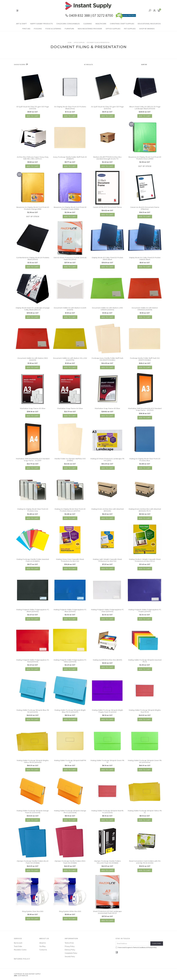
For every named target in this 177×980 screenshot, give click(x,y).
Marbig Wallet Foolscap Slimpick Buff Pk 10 (70, 762)
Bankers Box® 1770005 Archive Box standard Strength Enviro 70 (107, 159)
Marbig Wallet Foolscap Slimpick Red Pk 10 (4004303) (107, 812)
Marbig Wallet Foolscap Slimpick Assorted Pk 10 (145, 661)
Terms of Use (69, 943)
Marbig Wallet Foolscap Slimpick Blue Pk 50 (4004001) (33, 712)
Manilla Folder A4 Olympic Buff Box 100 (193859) (70, 460)
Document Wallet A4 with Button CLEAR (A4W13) (70, 309)
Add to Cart (33, 116)
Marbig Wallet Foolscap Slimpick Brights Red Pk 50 (145, 712)
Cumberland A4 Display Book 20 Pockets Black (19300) (33, 259)
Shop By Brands (147, 29)
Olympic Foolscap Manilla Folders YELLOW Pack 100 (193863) (107, 863)
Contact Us (43, 950)
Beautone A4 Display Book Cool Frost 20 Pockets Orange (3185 (33, 209)
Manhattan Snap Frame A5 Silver (107, 409)
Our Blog (42, 946)
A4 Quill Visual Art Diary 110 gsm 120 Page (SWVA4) (107, 108)
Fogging (38, 29)
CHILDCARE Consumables (68, 24)
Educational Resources (149, 24)
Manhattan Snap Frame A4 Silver (70, 409)
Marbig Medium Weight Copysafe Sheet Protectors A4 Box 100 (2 (145, 561)
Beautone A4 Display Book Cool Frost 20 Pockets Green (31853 (145, 159)
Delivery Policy (70, 950)
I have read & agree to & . (136, 947)
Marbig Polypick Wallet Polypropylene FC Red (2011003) (33, 661)
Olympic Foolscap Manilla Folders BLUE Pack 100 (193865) (33, 863)
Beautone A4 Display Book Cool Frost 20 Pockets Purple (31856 (70, 209)
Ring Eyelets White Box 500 (70, 912)
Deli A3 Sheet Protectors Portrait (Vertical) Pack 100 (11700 (70, 259)
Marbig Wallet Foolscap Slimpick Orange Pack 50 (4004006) (33, 812)
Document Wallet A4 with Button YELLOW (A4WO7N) (70, 360)
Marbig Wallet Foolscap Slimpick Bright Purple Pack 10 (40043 (107, 712)
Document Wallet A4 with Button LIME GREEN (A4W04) (107, 309)
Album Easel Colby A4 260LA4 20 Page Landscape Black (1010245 (145, 108)
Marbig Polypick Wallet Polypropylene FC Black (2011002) (33, 611)
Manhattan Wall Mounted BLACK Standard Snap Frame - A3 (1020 (145, 410)
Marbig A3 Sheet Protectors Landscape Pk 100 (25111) (107, 460)
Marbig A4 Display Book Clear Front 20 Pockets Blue (145, 460)
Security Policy (70, 956)
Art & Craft (21, 24)
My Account (18, 943)
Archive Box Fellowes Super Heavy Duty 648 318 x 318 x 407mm (33, 159)
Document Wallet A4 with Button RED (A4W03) (33, 360)
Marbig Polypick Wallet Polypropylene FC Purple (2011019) (145, 611)
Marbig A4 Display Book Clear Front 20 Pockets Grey (33, 511)
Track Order (18, 946)
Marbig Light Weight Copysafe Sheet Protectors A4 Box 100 (107, 561)
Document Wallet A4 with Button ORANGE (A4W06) (145, 309)
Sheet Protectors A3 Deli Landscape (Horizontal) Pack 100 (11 (107, 913)
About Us (43, 943)
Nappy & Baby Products (42, 24)
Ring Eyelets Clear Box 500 (33, 912)
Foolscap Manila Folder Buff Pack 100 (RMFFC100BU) (145, 360)
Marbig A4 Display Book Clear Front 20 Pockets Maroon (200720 (70, 511)
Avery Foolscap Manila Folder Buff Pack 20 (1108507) (70, 159)
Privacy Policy (70, 946)
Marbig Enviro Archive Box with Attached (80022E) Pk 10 (145, 511)
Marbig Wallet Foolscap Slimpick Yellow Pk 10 (145, 812)
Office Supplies (113, 29)
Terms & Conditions (140, 947)
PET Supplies (130, 29)
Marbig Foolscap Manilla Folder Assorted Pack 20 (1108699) (33, 561)
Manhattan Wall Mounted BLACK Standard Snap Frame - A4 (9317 (33, 460)
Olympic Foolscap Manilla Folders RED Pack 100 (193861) (70, 863)
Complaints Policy (71, 953)
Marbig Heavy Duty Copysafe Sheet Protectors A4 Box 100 (70, 561)
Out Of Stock (145, 167)
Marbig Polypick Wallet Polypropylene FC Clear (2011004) (107, 611)
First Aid (26, 29)
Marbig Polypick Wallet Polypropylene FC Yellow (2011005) (70, 661)
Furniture (69, 29)
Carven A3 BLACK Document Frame (107, 208)
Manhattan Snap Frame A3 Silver (33, 409)
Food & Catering (53, 29)
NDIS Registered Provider (90, 29)
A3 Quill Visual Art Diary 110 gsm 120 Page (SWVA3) (33, 108)
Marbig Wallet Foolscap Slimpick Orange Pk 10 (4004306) (70, 812)
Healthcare (101, 24)
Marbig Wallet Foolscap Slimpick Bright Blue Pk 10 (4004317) (70, 712)
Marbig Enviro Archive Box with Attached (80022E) (107, 511)
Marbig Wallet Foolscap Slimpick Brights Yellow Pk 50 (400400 (33, 762)
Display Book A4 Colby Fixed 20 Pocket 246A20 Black (145, 259)
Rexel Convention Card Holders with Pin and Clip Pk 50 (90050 (145, 863)
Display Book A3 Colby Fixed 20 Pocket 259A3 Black (107, 259)
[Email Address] (133, 943)
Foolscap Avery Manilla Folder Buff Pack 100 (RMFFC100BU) (107, 360)
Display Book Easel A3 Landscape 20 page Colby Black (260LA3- (33, 309)
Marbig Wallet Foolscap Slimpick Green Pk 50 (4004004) (145, 762)
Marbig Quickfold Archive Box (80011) (107, 661)
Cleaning (88, 24)
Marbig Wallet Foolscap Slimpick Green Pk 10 (107, 762)
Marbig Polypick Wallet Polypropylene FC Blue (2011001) (70, 611)
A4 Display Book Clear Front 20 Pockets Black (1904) (70, 108)
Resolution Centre (20, 950)
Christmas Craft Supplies (122, 24)
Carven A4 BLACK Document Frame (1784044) (145, 209)
